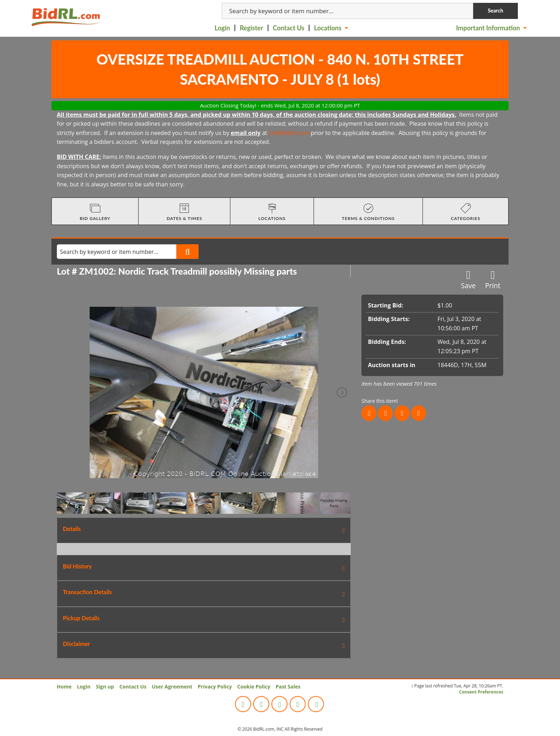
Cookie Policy (254, 687)
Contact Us (289, 28)
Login (222, 28)
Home (64, 687)
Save (469, 280)
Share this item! (380, 401)
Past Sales (288, 687)
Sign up (105, 687)
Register (251, 28)
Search (496, 11)
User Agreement (172, 687)
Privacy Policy (215, 687)
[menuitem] (223, 28)
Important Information (488, 28)
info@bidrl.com (289, 133)
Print (493, 280)
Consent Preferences (481, 692)
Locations (328, 28)
